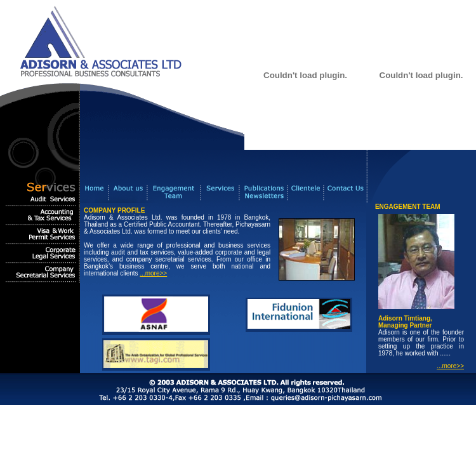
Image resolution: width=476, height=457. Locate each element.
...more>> (153, 273)
